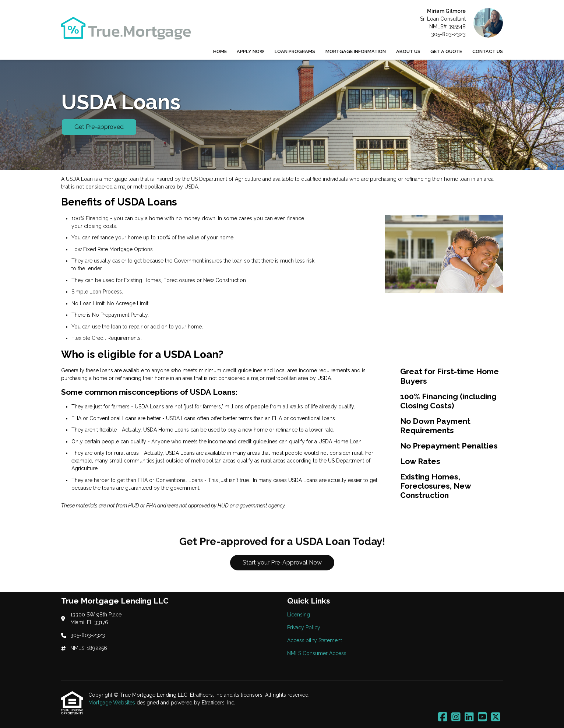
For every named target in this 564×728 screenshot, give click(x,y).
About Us (408, 51)
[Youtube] (482, 717)
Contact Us (488, 51)
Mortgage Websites (112, 703)
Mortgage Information (356, 51)
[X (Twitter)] (496, 717)
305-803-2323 (448, 34)
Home (220, 51)
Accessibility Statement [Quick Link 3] (315, 640)
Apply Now (251, 51)
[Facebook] (443, 717)
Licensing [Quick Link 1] (299, 615)
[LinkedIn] (469, 717)
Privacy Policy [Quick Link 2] (304, 627)
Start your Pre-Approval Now (282, 562)
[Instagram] (456, 717)
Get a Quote (446, 51)
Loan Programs (295, 51)
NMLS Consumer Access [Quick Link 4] (317, 653)
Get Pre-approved (99, 127)
